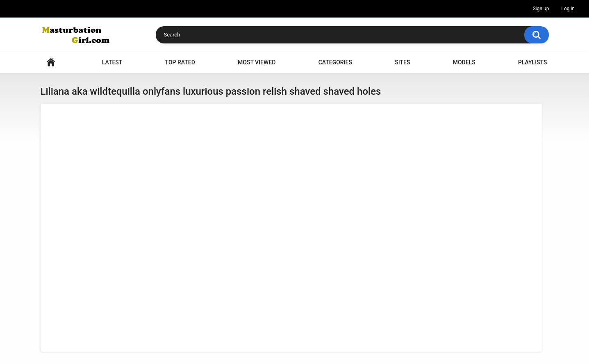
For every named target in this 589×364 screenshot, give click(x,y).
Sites (402, 62)
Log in (568, 9)
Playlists (533, 62)
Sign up (541, 9)
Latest (112, 62)
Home (51, 63)
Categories (335, 62)
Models (464, 62)
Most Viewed (257, 62)
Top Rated (180, 62)
